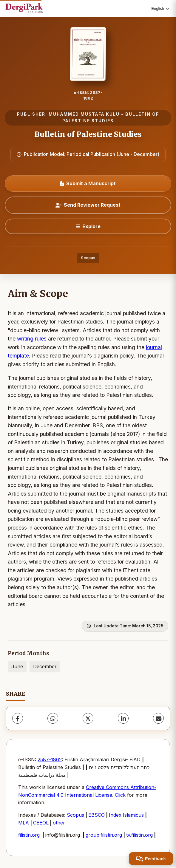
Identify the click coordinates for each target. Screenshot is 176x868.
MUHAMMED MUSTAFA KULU (84, 114)
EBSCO (97, 815)
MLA (24, 823)
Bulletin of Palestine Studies (88, 134)
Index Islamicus (126, 815)
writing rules (33, 339)
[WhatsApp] (53, 718)
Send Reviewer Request (88, 205)
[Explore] (88, 226)
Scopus (88, 258)
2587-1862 (50, 759)
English (160, 8)
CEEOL (41, 823)
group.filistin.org (104, 835)
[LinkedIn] (123, 718)
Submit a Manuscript (88, 183)
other (59, 823)
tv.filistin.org (139, 835)
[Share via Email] (158, 718)
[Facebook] (18, 718)
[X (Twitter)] (88, 718)
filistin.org (30, 835)
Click (121, 795)
